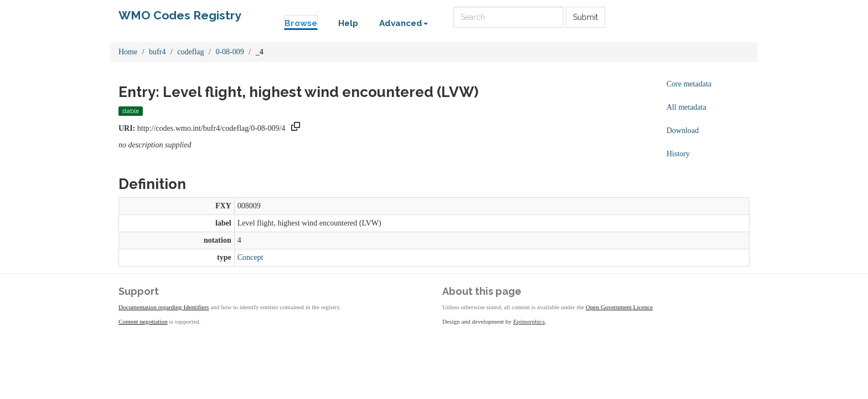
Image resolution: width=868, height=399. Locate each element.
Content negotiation (143, 321)
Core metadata (689, 84)
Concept (250, 257)
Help (348, 23)
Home (128, 52)
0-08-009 (229, 52)
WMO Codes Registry (180, 15)
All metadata (686, 107)
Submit (585, 17)
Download (683, 131)
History (678, 154)
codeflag (190, 52)
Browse (301, 23)
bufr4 (157, 52)
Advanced (404, 23)
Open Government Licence (619, 307)
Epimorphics (529, 321)
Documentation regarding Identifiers (164, 307)
